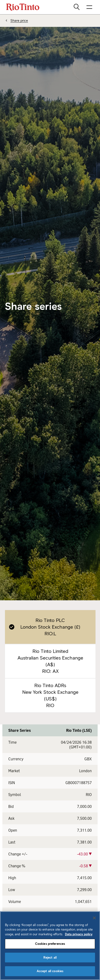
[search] (77, 7)
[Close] (94, 918)
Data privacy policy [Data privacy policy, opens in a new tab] (79, 934)
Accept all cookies (50, 971)
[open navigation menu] (89, 7)
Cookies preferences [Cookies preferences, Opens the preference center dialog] (50, 944)
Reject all (50, 958)
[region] (50, 946)
